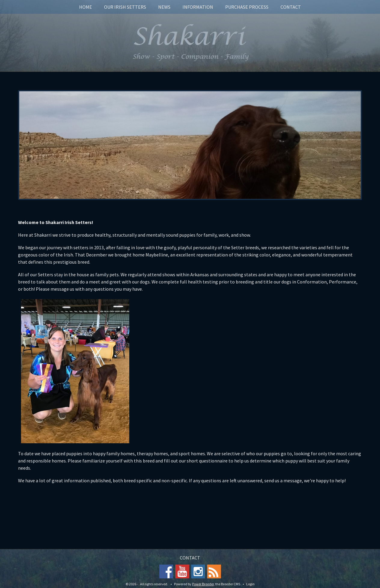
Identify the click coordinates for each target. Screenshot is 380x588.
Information (198, 7)
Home (86, 7)
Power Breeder (203, 584)
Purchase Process (247, 7)
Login (250, 584)
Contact (291, 7)
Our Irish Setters (125, 7)
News (164, 7)
